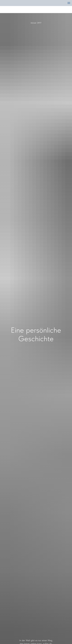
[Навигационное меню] (69, 3)
